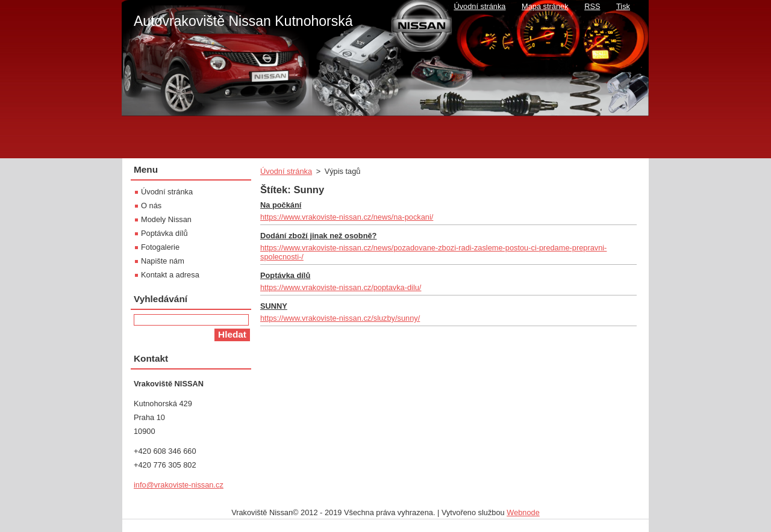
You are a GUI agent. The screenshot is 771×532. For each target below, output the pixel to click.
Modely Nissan (166, 219)
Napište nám (163, 261)
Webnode (523, 512)
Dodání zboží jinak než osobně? (318, 236)
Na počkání (281, 205)
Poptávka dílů (285, 275)
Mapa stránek (545, 6)
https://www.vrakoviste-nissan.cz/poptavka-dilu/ (341, 287)
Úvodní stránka (286, 171)
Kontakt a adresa (170, 275)
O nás (151, 206)
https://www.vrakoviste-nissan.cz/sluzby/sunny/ (340, 318)
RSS (592, 6)
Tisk (623, 6)
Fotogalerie (160, 247)
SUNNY (274, 306)
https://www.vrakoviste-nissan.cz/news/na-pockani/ (347, 217)
